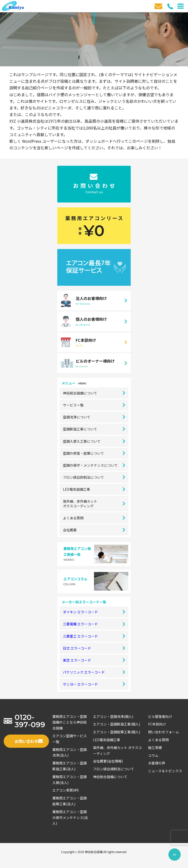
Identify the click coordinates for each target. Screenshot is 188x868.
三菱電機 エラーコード (94, 624)
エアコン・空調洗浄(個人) (113, 716)
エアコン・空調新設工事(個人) (117, 724)
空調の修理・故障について (94, 453)
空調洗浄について (94, 417)
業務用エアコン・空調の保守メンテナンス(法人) (70, 818)
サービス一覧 (94, 405)
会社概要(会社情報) (108, 761)
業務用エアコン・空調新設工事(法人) (70, 766)
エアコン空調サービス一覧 (70, 739)
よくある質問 (94, 518)
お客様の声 (157, 763)
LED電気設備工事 (94, 489)
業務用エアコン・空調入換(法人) (70, 780)
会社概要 (94, 530)
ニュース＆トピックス (165, 771)
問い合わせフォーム (164, 732)
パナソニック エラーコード (94, 672)
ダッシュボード (99, 141)
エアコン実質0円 (65, 790)
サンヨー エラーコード (94, 684)
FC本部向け (157, 724)
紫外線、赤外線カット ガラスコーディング (117, 750)
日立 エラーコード (94, 648)
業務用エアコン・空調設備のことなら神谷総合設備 (70, 722)
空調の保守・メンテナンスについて (94, 465)
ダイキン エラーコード (94, 612)
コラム (153, 755)
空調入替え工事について (94, 441)
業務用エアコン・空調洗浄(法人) (70, 752)
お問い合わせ (29, 741)
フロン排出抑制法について (94, 477)
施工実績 (155, 748)
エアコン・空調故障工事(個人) (117, 732)
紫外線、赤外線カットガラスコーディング (94, 503)
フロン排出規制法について (114, 769)
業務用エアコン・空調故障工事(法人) (70, 801)
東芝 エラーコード (94, 660)
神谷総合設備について (94, 393)
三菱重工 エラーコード (94, 636)
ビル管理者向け (160, 716)
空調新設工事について (94, 429)
